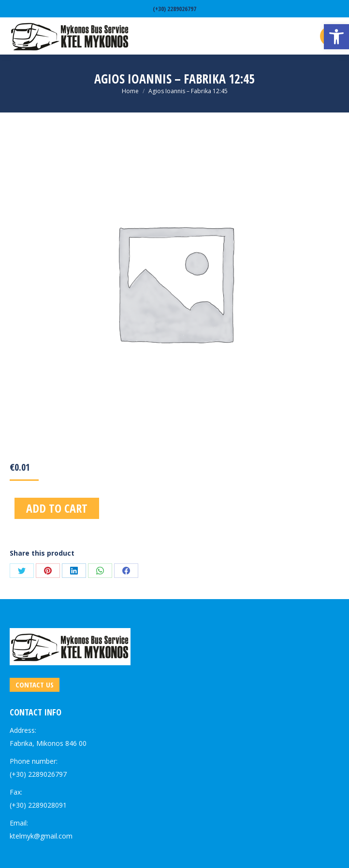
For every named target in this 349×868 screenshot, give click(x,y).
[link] (336, 37)
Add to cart (57, 508)
